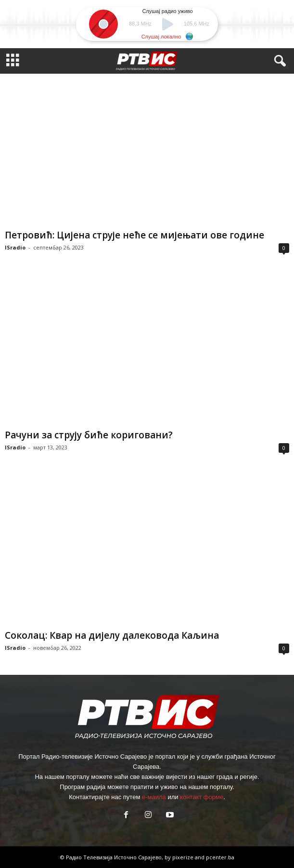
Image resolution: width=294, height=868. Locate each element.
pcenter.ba (220, 857)
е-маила (154, 797)
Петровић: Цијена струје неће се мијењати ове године (134, 235)
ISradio (15, 247)
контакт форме (202, 797)
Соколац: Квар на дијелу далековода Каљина (112, 635)
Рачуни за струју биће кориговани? (89, 435)
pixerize (184, 857)
